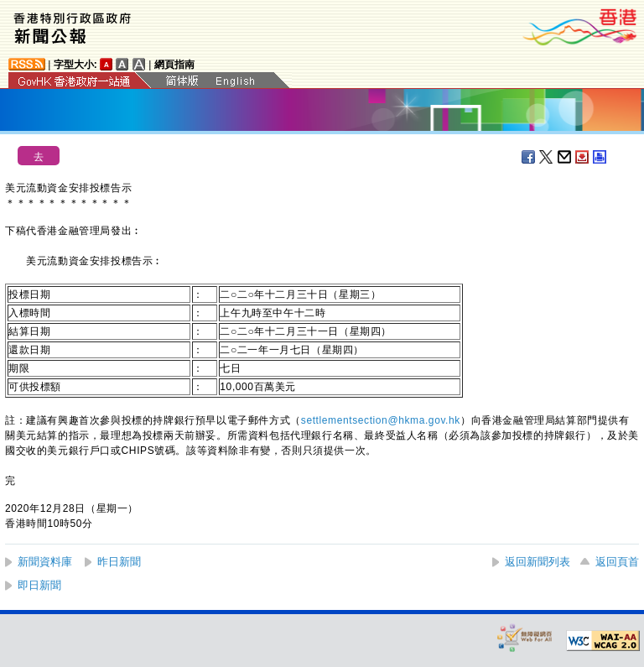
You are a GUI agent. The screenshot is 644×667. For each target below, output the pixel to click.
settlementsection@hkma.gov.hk (381, 420)
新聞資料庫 (45, 562)
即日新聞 (39, 585)
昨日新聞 (119, 562)
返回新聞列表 (538, 562)
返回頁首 (617, 562)
